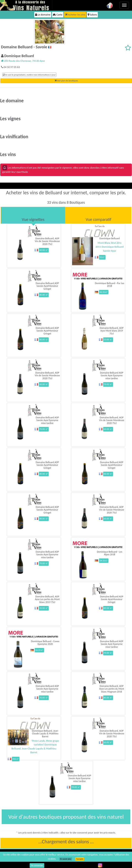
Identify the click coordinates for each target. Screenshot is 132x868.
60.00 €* (44, 250)
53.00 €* (108, 340)
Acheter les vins (75, 15)
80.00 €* (44, 295)
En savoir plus (66, 859)
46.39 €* (39, 650)
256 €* (16, 759)
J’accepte (80, 859)
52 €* (102, 257)
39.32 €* (104, 561)
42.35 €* (104, 292)
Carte (58, 15)
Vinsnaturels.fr (26, 5)
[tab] (33, 215)
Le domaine (43, 15)
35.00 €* (44, 608)
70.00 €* (108, 384)
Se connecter (37, 865)
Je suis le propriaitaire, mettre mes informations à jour (29, 75)
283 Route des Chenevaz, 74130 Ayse (23, 61)
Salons (92, 15)
